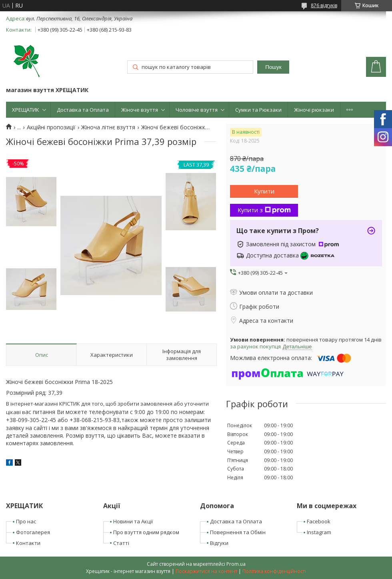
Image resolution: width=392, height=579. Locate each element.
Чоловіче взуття (197, 110)
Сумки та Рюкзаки (258, 110)
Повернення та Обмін (238, 532)
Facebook (319, 521)
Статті (121, 543)
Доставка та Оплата (83, 110)
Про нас (26, 521)
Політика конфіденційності (274, 571)
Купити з (264, 210)
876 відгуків (324, 5)
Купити (264, 191)
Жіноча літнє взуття (108, 127)
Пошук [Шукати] (273, 67)
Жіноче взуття (140, 110)
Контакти (28, 543)
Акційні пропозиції (51, 127)
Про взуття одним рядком (146, 532)
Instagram (319, 532)
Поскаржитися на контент (206, 571)
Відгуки (219, 543)
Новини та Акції (133, 521)
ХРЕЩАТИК (26, 110)
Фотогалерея (33, 532)
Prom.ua (236, 564)
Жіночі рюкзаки (314, 110)
